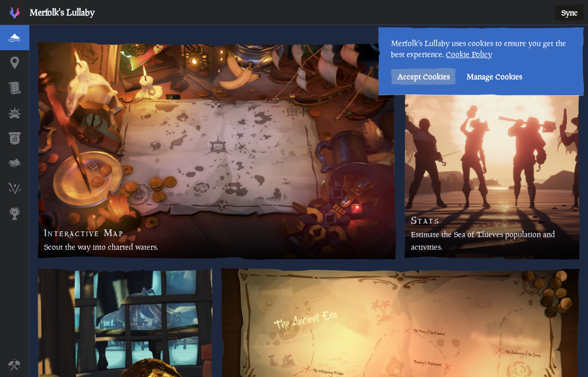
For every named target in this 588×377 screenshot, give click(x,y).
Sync (569, 13)
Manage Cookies (494, 77)
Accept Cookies (423, 77)
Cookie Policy (469, 54)
